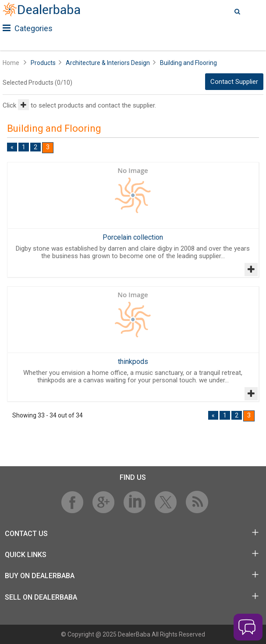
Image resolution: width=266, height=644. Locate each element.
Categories (28, 28)
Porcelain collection (133, 237)
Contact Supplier (234, 82)
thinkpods (133, 362)
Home (11, 63)
